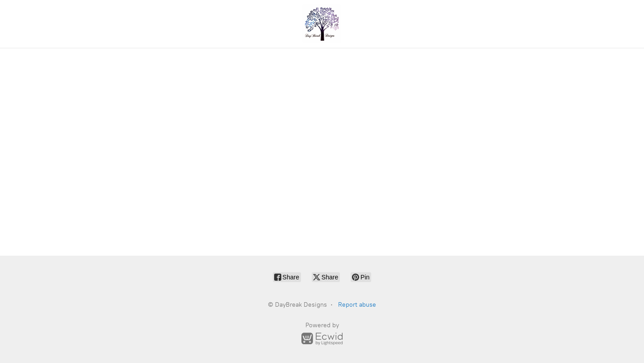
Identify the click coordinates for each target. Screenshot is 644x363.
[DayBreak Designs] (322, 24)
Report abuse (357, 305)
